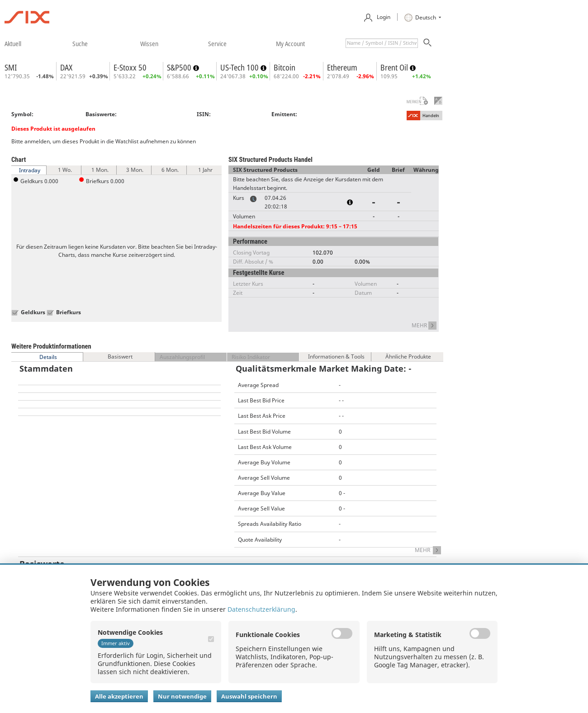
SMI (11, 67)
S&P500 (180, 67)
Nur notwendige (182, 696)
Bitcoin (285, 67)
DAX (66, 67)
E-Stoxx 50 (130, 67)
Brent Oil (395, 67)
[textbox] (382, 43)
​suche (80, 43)
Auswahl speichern (249, 696)
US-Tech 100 (240, 67)
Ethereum (342, 67)
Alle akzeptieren (119, 696)
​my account (290, 43)
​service (217, 43)
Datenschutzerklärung (261, 609)
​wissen (149, 43)
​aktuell (13, 43)
